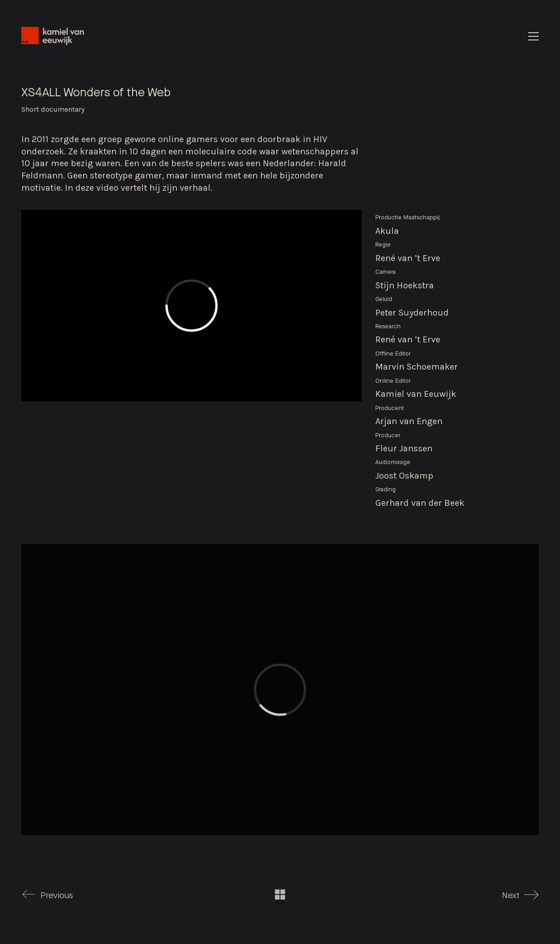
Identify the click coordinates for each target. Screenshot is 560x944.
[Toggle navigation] (533, 36)
